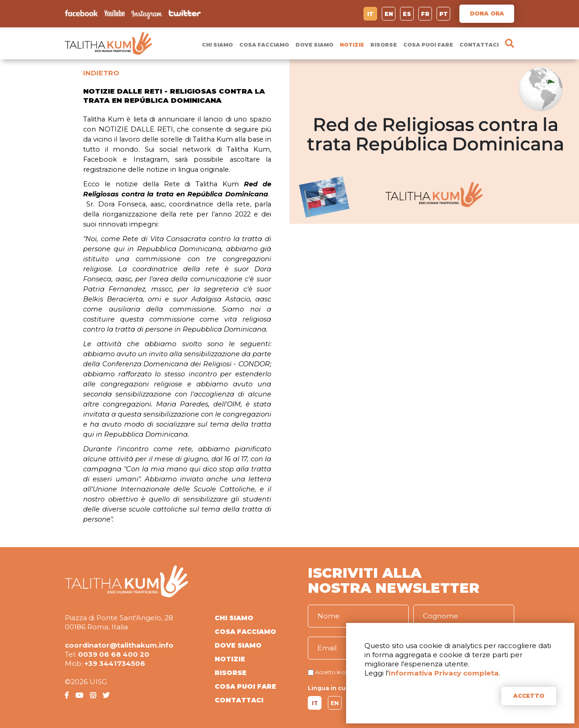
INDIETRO (101, 73)
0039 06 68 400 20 (114, 654)
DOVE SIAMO (314, 45)
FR (425, 14)
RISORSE (384, 45)
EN (389, 14)
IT (370, 14)
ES (407, 14)
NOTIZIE (352, 45)
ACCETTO (529, 696)
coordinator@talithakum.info (119, 645)
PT (444, 14)
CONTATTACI (479, 45)
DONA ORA (487, 13)
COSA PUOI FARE (428, 45)
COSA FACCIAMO (264, 45)
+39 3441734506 (115, 663)
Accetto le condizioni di (345, 672)
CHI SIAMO (217, 45)
